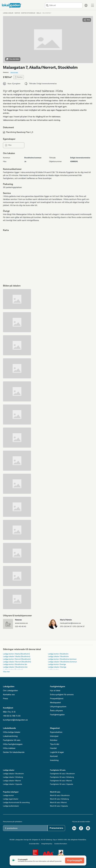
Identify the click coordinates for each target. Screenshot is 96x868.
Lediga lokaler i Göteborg (13, 777)
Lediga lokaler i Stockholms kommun (62, 662)
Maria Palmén (66, 620)
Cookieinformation (61, 844)
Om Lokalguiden (10, 691)
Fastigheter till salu (12, 740)
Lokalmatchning (10, 736)
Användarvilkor (34, 844)
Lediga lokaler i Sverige (57, 667)
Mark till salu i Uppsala (59, 806)
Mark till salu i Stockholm (60, 796)
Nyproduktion (56, 732)
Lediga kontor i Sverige (57, 664)
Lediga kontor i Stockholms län (15, 664)
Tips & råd (55, 744)
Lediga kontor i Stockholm (58, 654)
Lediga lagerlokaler (11, 799)
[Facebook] (81, 828)
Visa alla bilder (13, 59)
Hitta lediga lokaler (12, 732)
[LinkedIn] (74, 828)
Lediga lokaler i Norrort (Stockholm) (17, 662)
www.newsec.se (21, 623)
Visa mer (6, 672)
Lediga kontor (8, 796)
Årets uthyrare (56, 711)
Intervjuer (54, 736)
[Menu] (92, 5)
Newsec (18, 620)
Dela (87, 20)
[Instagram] (88, 828)
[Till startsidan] (12, 6)
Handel (53, 748)
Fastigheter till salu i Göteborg (62, 777)
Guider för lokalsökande (14, 752)
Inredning (54, 760)
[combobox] (65, 5)
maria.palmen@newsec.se (70, 623)
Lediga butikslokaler (11, 806)
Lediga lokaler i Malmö (12, 781)
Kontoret (54, 756)
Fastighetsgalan (57, 715)
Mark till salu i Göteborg (59, 799)
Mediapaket (55, 703)
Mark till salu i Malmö (58, 803)
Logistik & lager (57, 752)
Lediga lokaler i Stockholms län (15, 667)
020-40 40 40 (21, 627)
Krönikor (54, 740)
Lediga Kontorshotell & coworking (16, 803)
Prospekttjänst (57, 699)
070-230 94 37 (66, 627)
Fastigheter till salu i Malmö (61, 781)
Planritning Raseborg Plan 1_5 (18, 132)
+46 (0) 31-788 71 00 (12, 716)
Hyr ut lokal (55, 691)
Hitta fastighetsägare (13, 744)
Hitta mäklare (9, 748)
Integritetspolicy (47, 844)
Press (5, 699)
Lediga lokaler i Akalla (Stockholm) (17, 657)
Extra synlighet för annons (62, 695)
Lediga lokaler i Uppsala (12, 784)
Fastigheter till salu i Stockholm (62, 774)
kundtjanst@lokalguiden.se (15, 720)
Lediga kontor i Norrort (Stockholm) (17, 659)
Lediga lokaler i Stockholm (58, 657)
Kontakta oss (9, 695)
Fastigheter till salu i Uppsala (61, 784)
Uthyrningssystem (58, 707)
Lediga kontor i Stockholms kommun (62, 659)
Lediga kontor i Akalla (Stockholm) (16, 654)
